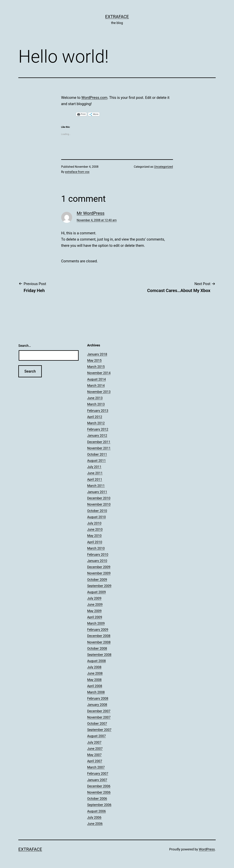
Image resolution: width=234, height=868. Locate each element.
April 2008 (95, 686)
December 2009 (99, 567)
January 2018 (97, 354)
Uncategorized (164, 167)
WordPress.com (94, 98)
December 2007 (99, 711)
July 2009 (94, 598)
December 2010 (99, 498)
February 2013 (98, 411)
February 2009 (98, 630)
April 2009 (95, 617)
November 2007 (99, 717)
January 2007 (97, 780)
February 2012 (98, 429)
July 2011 (94, 467)
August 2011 (97, 461)
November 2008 (99, 642)
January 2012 (97, 435)
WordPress (207, 849)
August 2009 (97, 592)
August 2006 (97, 811)
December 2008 (99, 636)
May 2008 (94, 680)
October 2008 (97, 648)
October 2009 (97, 580)
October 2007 (97, 723)
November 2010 (99, 504)
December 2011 (99, 442)
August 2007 (97, 736)
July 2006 (94, 817)
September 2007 (99, 730)
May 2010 (94, 536)
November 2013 (99, 392)
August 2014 (97, 379)
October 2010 (97, 511)
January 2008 (97, 705)
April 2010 (95, 542)
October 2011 (97, 454)
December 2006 (99, 786)
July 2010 (94, 523)
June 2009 (95, 604)
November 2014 (99, 373)
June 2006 (95, 824)
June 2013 (95, 398)
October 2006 (97, 799)
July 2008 (94, 667)
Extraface (117, 17)
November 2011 (99, 448)
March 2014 (96, 385)
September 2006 (99, 805)
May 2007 (94, 755)
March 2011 (96, 486)
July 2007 (94, 742)
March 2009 (96, 623)
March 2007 (96, 767)
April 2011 (95, 479)
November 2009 (99, 573)
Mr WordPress (91, 213)
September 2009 (99, 586)
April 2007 (95, 761)
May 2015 (94, 360)
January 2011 (97, 492)
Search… (25, 346)
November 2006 (99, 792)
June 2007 (95, 749)
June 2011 (95, 473)
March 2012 (96, 423)
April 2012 (95, 417)
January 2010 (97, 561)
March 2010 (96, 548)
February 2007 (98, 773)
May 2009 (94, 611)
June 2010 (95, 529)
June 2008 (95, 673)
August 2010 (97, 517)
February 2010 (98, 554)
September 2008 (99, 655)
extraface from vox (77, 172)
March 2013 (96, 404)
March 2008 (96, 692)
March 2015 (96, 367)
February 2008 (98, 698)
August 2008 (97, 661)
